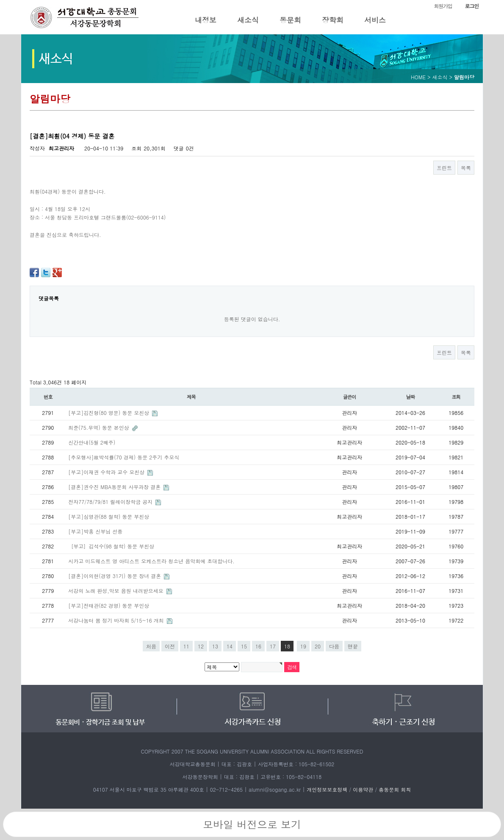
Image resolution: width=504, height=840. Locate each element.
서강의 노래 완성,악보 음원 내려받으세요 (117, 591)
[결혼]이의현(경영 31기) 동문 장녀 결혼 (115, 576)
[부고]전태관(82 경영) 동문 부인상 (109, 605)
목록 (466, 168)
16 (258, 646)
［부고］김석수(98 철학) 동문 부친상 (111, 546)
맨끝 (353, 646)
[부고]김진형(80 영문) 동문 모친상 (109, 413)
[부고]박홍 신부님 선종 (95, 531)
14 (230, 646)
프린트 (444, 168)
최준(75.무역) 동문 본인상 (100, 427)
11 (186, 646)
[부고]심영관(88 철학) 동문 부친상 (109, 516)
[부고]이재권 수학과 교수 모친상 (107, 472)
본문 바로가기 (0, 0)
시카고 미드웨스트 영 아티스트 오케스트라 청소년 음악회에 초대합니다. (151, 561)
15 (244, 646)
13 (215, 646)
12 (201, 646)
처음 (151, 646)
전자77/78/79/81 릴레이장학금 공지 (111, 502)
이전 (170, 646)
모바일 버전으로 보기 (252, 824)
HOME (418, 77)
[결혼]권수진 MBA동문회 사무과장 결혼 (115, 487)
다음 (334, 646)
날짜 (411, 397)
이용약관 (363, 789)
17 (273, 646)
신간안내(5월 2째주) (92, 442)
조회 (456, 397)
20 (318, 646)
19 (303, 646)
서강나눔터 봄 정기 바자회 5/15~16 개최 (117, 620)
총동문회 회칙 (395, 789)
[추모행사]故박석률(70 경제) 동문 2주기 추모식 (124, 457)
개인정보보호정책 (327, 789)
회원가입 (443, 6)
